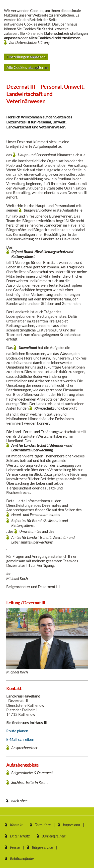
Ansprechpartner (24, 748)
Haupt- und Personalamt (37, 155)
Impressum (71, 825)
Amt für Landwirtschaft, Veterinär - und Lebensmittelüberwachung (42, 448)
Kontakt (16, 825)
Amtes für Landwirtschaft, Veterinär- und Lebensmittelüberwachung (43, 540)
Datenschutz (20, 836)
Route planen (17, 731)
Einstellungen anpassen (26, 57)
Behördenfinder (22, 858)
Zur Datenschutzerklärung (29, 42)
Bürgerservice (42, 847)
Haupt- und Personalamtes (32, 514)
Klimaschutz (44, 408)
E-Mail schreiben (20, 739)
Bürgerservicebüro (38, 210)
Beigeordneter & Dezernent (32, 773)
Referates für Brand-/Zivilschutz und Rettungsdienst (40, 523)
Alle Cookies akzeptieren (27, 67)
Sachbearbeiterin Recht (29, 782)
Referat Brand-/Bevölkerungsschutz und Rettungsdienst (42, 254)
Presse (15, 847)
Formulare (43, 825)
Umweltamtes (30, 531)
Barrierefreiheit (54, 836)
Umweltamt (28, 348)
